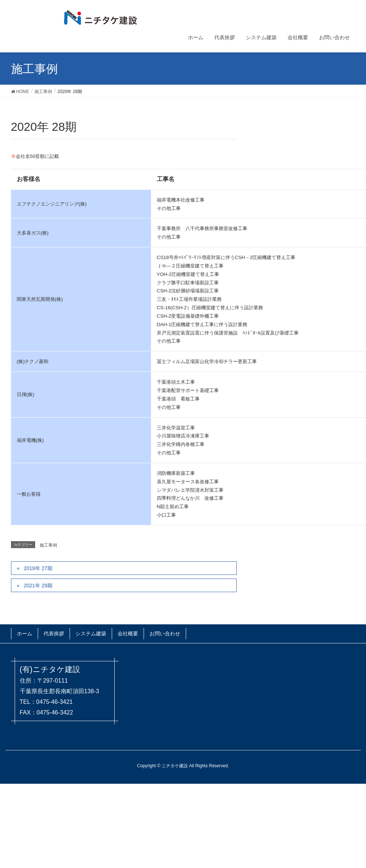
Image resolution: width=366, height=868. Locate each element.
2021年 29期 (38, 586)
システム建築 (91, 634)
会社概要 (128, 634)
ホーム (25, 634)
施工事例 (48, 545)
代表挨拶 (54, 634)
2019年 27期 (38, 568)
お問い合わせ (165, 634)
